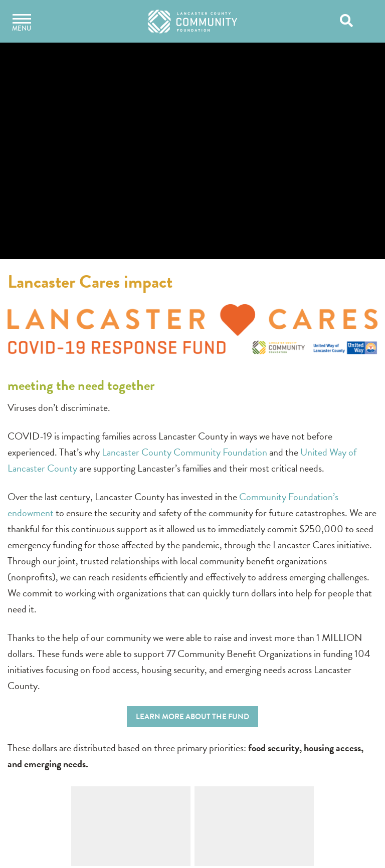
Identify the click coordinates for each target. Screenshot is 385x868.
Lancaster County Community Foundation (184, 452)
